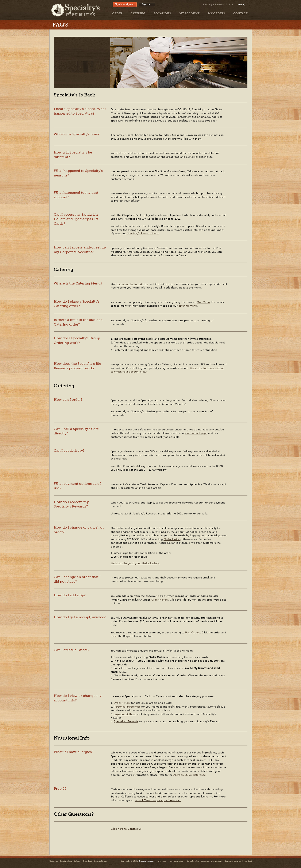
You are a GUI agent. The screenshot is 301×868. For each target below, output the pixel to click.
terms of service (233, 861)
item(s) (243, 4)
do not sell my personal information (204, 861)
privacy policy (176, 861)
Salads (77, 861)
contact (248, 861)
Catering (54, 861)
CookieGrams (101, 861)
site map (162, 861)
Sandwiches (66, 861)
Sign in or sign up (125, 4)
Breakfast (87, 861)
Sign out (147, 4)
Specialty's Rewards (213, 4)
